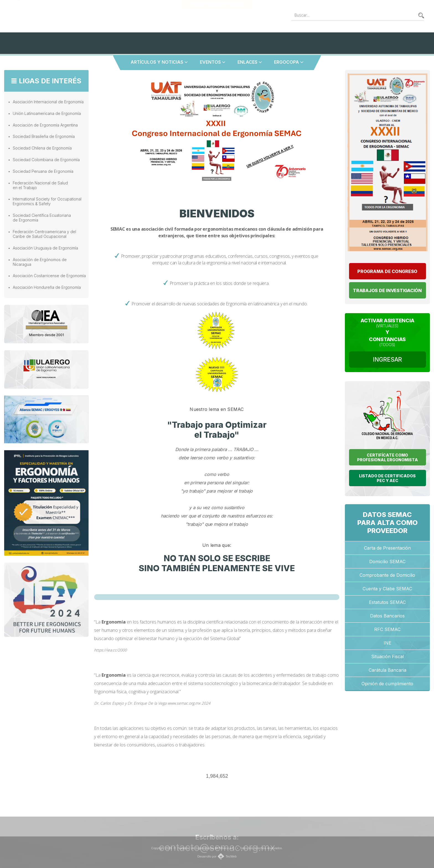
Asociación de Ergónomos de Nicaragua (40, 262)
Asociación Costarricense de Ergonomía (49, 276)
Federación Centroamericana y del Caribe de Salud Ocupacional (44, 234)
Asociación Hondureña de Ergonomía (47, 287)
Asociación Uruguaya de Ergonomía (45, 248)
